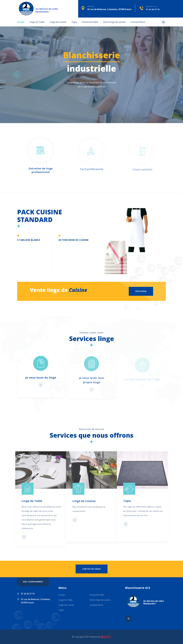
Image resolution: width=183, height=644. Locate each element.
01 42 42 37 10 (153, 9)
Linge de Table (37, 22)
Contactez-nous (92, 569)
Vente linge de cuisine (114, 22)
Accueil (21, 22)
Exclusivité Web (90, 22)
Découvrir (141, 291)
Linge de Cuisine (58, 22)
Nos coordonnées (33, 582)
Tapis (74, 22)
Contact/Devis (138, 22)
